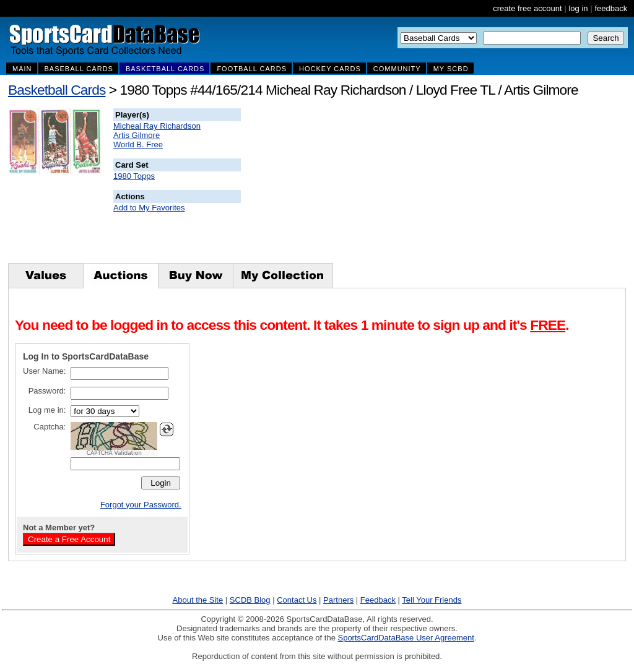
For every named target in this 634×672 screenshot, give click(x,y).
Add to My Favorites (149, 208)
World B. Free (138, 144)
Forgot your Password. (141, 505)
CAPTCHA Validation (114, 453)
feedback (611, 8)
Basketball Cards (57, 90)
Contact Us (297, 600)
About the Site (198, 600)
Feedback (378, 600)
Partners (338, 600)
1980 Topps (134, 176)
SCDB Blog (250, 600)
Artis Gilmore (137, 135)
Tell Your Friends (432, 600)
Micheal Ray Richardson (157, 126)
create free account (527, 8)
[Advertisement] (465, 186)
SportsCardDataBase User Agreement (406, 638)
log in (578, 8)
